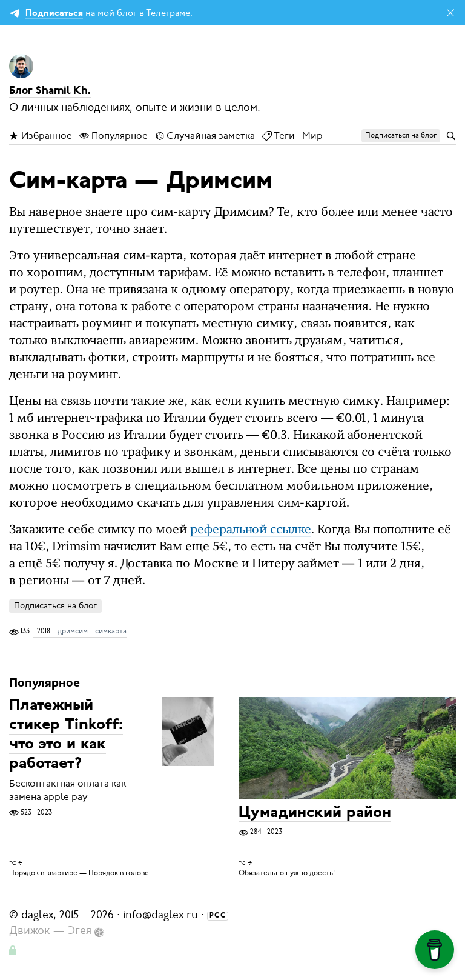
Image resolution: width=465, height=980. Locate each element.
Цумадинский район (315, 813)
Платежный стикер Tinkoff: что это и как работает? (66, 735)
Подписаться (54, 14)
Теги (279, 136)
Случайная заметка (205, 136)
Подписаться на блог (55, 606)
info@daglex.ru (160, 915)
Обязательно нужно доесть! (287, 873)
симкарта (111, 631)
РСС (218, 916)
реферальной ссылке (251, 530)
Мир (312, 136)
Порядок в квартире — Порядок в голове (79, 873)
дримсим (73, 631)
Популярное (114, 136)
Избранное (41, 136)
